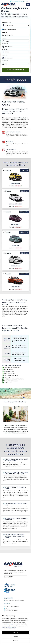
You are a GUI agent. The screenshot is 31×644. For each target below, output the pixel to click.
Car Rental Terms (8, 612)
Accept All (16, 633)
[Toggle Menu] (28, 5)
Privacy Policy (8, 610)
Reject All (16, 641)
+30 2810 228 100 (18, 1)
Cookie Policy (9, 624)
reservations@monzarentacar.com (15, 589)
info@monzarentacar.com (13, 595)
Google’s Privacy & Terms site (9, 628)
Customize (16, 637)
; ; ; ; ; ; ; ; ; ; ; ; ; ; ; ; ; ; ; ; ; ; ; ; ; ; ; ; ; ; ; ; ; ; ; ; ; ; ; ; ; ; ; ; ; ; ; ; (16, 41)
